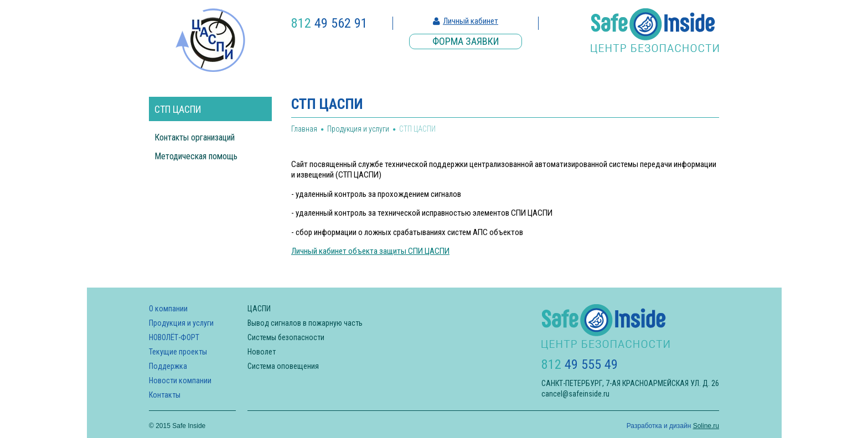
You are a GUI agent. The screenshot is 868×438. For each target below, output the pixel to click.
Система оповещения (283, 366)
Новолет (262, 352)
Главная (304, 129)
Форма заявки (466, 41)
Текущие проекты (178, 352)
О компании (168, 309)
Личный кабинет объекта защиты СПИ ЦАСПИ (370, 251)
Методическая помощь (196, 156)
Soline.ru (706, 426)
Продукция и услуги (358, 129)
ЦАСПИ (259, 309)
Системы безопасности (286, 337)
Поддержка (168, 366)
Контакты (165, 395)
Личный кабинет (471, 21)
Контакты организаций (195, 137)
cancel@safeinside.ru (575, 394)
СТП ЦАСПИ (178, 109)
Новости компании (180, 380)
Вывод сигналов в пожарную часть (305, 323)
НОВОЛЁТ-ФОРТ (174, 337)
